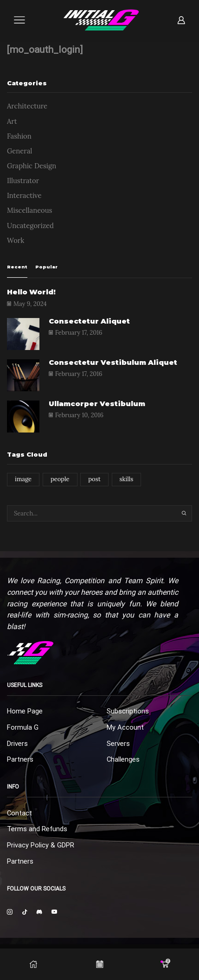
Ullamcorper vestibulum (97, 404)
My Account (125, 727)
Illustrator (23, 181)
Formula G (23, 727)
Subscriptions (128, 711)
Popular (46, 267)
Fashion (19, 136)
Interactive (24, 195)
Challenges (123, 759)
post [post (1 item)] (94, 479)
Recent (17, 267)
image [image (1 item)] (23, 479)
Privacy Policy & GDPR (41, 845)
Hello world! (31, 292)
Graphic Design (32, 166)
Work (16, 240)
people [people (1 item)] (60, 479)
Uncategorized (30, 226)
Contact (19, 813)
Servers (118, 744)
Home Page (25, 711)
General (19, 151)
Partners (20, 759)
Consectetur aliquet (89, 321)
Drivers (17, 744)
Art (12, 121)
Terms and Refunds (37, 829)
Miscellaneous (29, 210)
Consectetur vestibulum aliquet (113, 363)
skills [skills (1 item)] (127, 479)
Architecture (27, 106)
